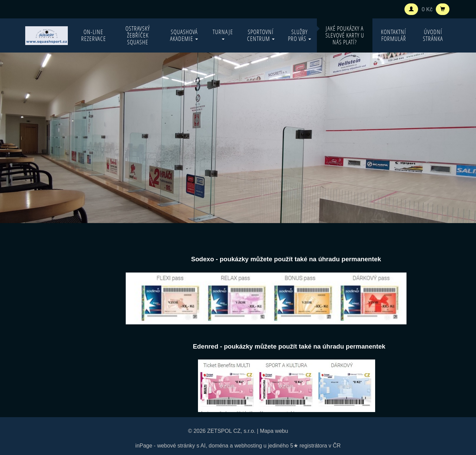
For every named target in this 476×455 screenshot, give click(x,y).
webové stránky (176, 446)
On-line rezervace (94, 35)
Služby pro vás (300, 35)
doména (218, 446)
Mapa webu (274, 431)
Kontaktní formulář (394, 35)
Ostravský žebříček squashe (138, 35)
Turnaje (223, 34)
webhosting (248, 446)
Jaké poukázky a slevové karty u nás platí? (345, 35)
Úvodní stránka (433, 35)
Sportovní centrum (261, 35)
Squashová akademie (184, 35)
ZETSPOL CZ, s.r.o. (231, 431)
